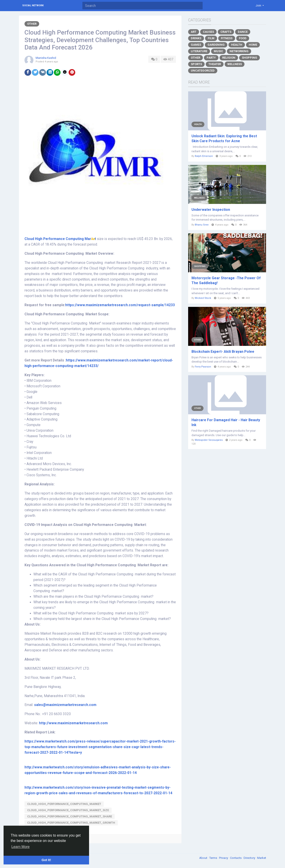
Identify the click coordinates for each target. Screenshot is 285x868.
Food (243, 38)
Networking (239, 51)
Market (262, 858)
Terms (214, 858)
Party (211, 58)
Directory (250, 858)
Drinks (196, 38)
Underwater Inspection (211, 210)
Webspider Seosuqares (209, 440)
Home (253, 45)
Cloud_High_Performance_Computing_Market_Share (70, 816)
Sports (196, 64)
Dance (243, 32)
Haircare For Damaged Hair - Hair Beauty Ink (226, 422)
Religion (229, 58)
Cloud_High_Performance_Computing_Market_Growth (71, 823)
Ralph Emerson (204, 156)
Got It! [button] (46, 860)
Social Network (33, 5)
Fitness (227, 38)
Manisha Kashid (46, 58)
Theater (215, 64)
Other (32, 24)
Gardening (216, 45)
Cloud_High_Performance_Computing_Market (64, 804)
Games (196, 45)
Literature (199, 51)
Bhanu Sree (202, 225)
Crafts (226, 32)
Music (218, 51)
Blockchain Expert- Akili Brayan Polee (223, 352)
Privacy (224, 858)
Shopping (249, 58)
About (204, 858)
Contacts (236, 858)
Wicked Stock (203, 298)
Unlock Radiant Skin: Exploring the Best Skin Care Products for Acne (224, 139)
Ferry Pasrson (203, 367)
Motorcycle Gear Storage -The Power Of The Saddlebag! (226, 280)
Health (237, 45)
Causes (208, 32)
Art (194, 32)
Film (211, 38)
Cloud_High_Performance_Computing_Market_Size (68, 810)
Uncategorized (203, 71)
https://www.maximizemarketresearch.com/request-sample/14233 (120, 305)
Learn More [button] (20, 847)
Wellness (235, 64)
